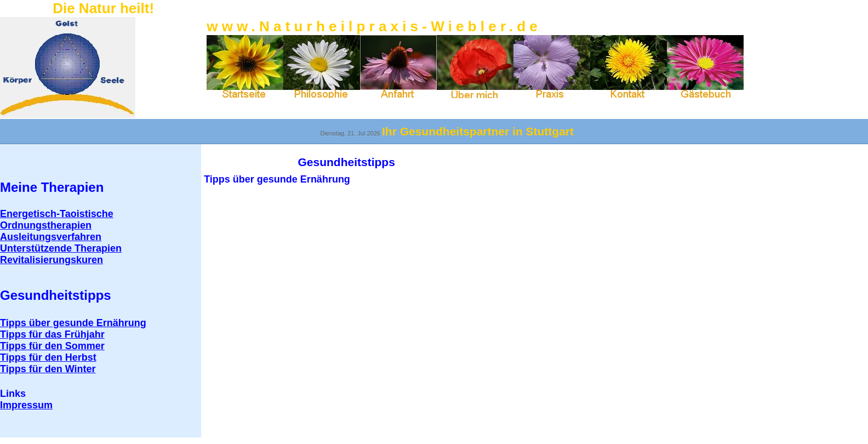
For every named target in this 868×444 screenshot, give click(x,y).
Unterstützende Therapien (61, 248)
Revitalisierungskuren (52, 260)
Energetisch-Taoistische (57, 214)
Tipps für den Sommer (52, 346)
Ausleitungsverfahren (51, 237)
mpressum (26, 405)
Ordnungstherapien (46, 225)
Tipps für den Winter (48, 369)
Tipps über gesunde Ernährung (73, 323)
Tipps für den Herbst (48, 357)
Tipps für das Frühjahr (52, 334)
